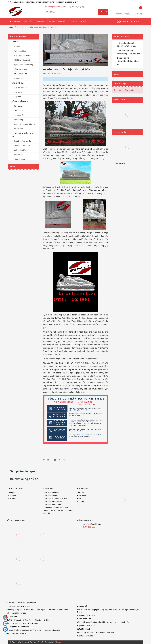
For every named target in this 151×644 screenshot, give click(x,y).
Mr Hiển (121, 46)
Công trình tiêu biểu (58, 21)
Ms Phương (122, 54)
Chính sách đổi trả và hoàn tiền (55, 499)
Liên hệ (83, 21)
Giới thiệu (29, 21)
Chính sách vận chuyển (52, 504)
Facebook (120, 163)
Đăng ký (127, 14)
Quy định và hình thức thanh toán (56, 507)
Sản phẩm (41, 21)
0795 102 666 (130, 46)
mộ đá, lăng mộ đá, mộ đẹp (73, 7)
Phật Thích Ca (69, 359)
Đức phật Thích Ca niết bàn (76, 315)
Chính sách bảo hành (51, 493)
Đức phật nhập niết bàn (54, 85)
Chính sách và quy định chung (54, 501)
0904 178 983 (134, 54)
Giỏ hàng (81, 501)
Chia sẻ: (46, 460)
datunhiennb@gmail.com (128, 63)
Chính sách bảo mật (50, 496)
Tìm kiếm (81, 493)
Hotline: (131, 21)
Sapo (59, 642)
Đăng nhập (119, 14)
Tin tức (73, 21)
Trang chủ (15, 21)
